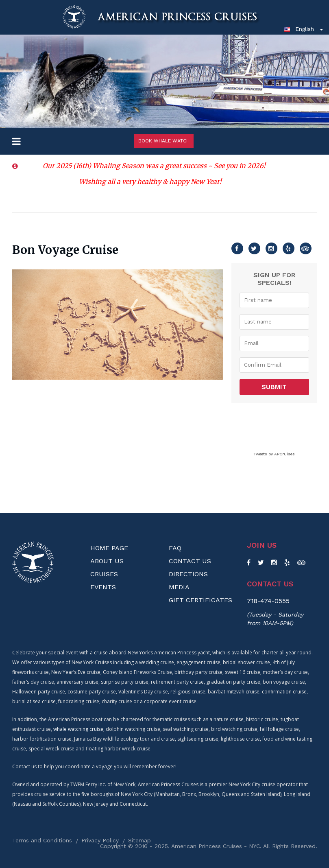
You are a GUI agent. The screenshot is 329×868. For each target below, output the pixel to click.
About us (107, 561)
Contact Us (190, 561)
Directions (188, 574)
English (299, 29)
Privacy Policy (100, 840)
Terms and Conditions (42, 840)
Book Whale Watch (164, 141)
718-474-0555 (268, 601)
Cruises (104, 574)
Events (103, 587)
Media (179, 587)
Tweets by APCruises (274, 454)
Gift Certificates (200, 600)
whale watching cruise (78, 729)
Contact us (270, 584)
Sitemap (139, 840)
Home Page (109, 548)
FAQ (175, 548)
